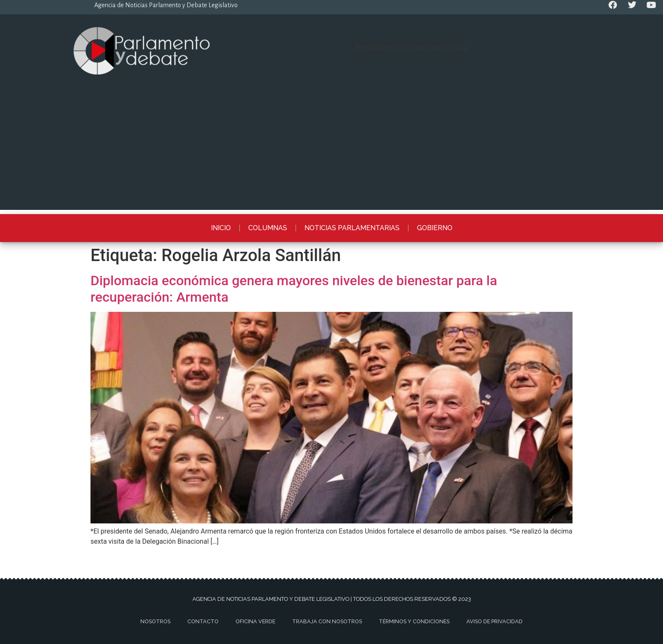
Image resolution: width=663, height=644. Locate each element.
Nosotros (155, 621)
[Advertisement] (331, 151)
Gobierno (435, 228)
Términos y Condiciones (414, 621)
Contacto (203, 621)
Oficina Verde (255, 621)
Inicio (221, 228)
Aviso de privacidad (495, 621)
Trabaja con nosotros (327, 621)
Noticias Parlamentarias (352, 228)
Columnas (268, 228)
